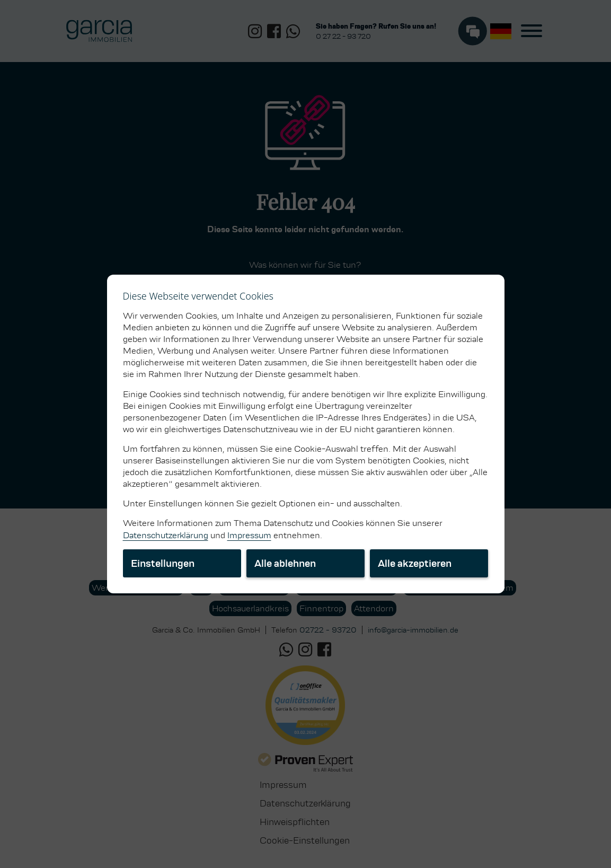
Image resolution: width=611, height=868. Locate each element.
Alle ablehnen (285, 563)
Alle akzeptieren (415, 563)
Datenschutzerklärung (166, 535)
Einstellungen (163, 563)
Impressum (249, 535)
